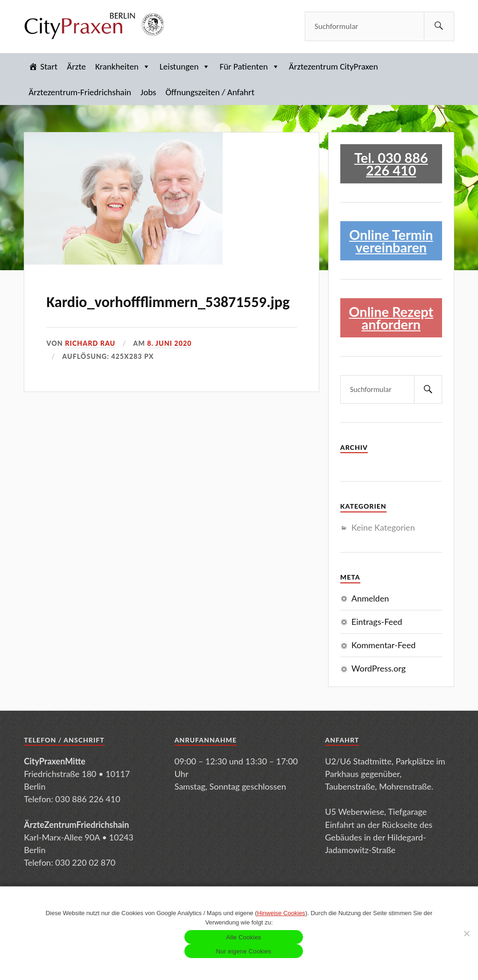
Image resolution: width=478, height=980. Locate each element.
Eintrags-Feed (377, 622)
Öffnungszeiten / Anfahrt (210, 92)
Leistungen (185, 66)
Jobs (148, 92)
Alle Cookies (243, 937)
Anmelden (370, 598)
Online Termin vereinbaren (391, 241)
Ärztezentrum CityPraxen (334, 66)
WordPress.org (379, 668)
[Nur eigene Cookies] (466, 933)
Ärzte (76, 66)
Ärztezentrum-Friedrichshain (80, 92)
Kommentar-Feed (383, 645)
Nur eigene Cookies (244, 951)
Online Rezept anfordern (391, 318)
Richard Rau (90, 343)
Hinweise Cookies (281, 913)
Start (49, 66)
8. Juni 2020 (169, 343)
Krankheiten (123, 66)
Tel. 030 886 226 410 (391, 164)
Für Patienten (249, 66)
